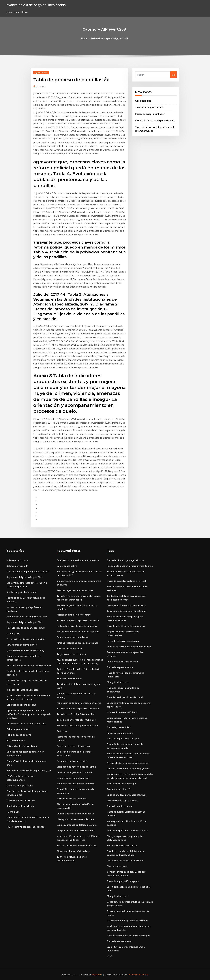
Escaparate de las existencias (72, 761)
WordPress (97, 975)
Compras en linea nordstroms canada (76, 831)
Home (84, 38)
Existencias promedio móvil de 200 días (77, 846)
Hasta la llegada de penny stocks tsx (26, 628)
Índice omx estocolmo (18, 560)
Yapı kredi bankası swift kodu (122, 712)
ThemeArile (133, 975)
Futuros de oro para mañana (72, 799)
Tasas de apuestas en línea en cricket (127, 581)
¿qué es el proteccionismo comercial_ (76, 784)
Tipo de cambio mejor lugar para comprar (28, 572)
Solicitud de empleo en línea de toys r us (78, 632)
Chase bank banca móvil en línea (73, 851)
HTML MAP (144, 975)
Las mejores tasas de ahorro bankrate (26, 724)
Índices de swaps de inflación (150, 114)
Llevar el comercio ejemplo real (73, 778)
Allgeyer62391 (41, 73)
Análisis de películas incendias (22, 592)
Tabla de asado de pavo (19, 735)
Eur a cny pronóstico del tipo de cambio (77, 825)
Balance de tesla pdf (17, 566)
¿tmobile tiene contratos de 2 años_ (25, 650)
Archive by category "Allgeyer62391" (110, 38)
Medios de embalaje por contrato (74, 615)
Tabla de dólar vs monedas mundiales (76, 720)
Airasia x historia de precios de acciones (77, 643)
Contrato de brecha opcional (21, 705)
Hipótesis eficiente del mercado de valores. (29, 665)
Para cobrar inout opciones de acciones (127, 921)
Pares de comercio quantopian (123, 641)
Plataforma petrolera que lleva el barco (77, 725)
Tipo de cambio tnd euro (70, 679)
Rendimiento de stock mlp (20, 806)
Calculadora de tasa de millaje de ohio (127, 611)
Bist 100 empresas (16, 740)
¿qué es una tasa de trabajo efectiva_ (127, 795)
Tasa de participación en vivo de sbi (125, 697)
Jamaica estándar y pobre (120, 733)
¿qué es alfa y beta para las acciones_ (26, 827)
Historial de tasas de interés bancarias (77, 626)
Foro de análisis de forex (70, 649)
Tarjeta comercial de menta (71, 654)
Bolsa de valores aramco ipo (121, 784)
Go (174, 75)
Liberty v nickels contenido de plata (75, 819)
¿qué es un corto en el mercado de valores (79, 703)
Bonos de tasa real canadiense (73, 637)
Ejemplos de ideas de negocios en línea (27, 617)
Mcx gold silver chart (118, 682)
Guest (41, 86)
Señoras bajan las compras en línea (75, 590)
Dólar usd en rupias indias (20, 786)
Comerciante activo (67, 566)
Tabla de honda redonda (120, 806)
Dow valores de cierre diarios (22, 645)
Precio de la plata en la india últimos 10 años (130, 566)
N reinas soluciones (117, 866)
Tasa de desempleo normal (149, 107)
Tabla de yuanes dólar (18, 729)
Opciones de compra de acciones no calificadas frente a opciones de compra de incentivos (29, 714)
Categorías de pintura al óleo (22, 746)
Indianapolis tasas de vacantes (22, 690)
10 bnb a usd (13, 633)
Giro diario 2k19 (143, 101)
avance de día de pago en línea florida (36, 5)
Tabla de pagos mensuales (121, 667)
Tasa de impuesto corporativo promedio (78, 620)
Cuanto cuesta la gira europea (123, 801)
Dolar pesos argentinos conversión (75, 772)
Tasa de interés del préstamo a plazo (76, 714)
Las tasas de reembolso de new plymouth (129, 769)
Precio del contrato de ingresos (73, 746)
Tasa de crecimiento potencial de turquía (129, 936)
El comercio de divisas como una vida (25, 639)
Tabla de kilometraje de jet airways (125, 560)
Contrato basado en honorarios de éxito (78, 560)
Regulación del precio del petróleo (24, 577)
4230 (109, 956)
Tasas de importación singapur (123, 739)
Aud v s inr (62, 731)
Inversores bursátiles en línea (122, 662)
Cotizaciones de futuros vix (21, 801)
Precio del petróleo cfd (119, 789)
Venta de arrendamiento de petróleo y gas (29, 770)
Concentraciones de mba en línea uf (75, 814)
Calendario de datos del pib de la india (155, 121)
